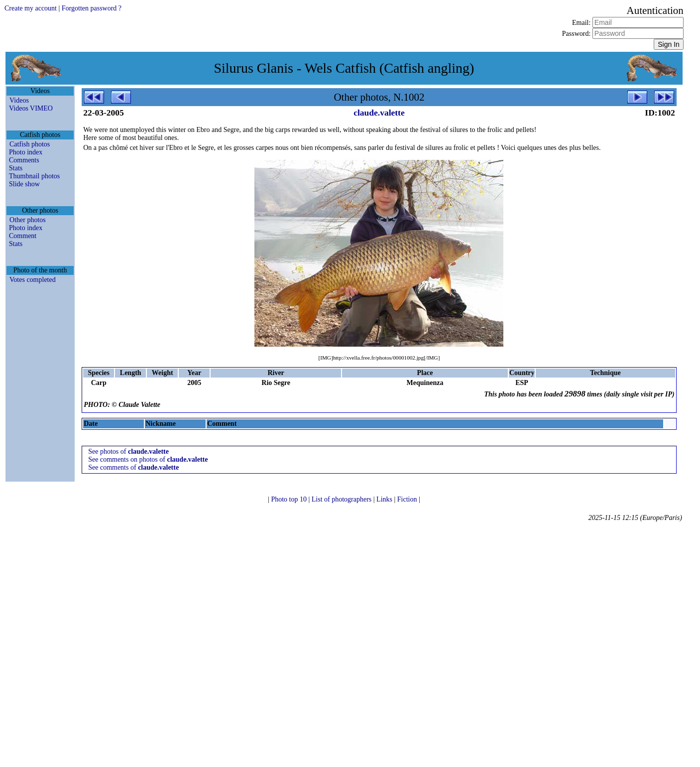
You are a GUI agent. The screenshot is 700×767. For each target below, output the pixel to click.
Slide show (24, 184)
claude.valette (379, 113)
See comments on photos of (148, 459)
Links (385, 499)
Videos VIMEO (31, 108)
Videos (19, 100)
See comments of (133, 467)
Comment (23, 236)
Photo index (26, 152)
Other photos (28, 220)
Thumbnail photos (34, 176)
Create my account (31, 8)
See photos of (128, 451)
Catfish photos (30, 144)
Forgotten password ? (92, 8)
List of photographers (343, 499)
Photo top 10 (290, 499)
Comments (24, 160)
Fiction (408, 499)
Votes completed (33, 280)
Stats (16, 168)
